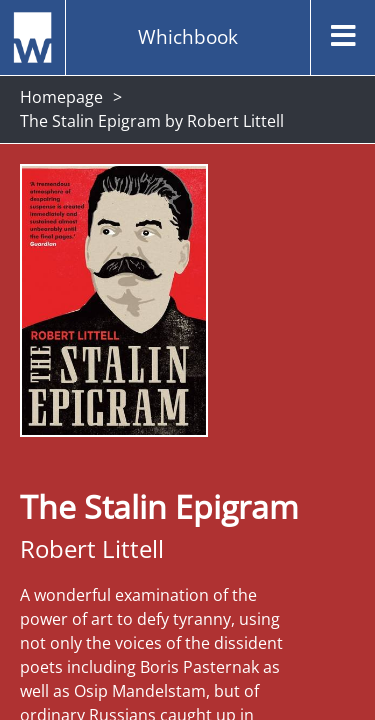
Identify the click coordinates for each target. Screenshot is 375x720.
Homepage (61, 97)
